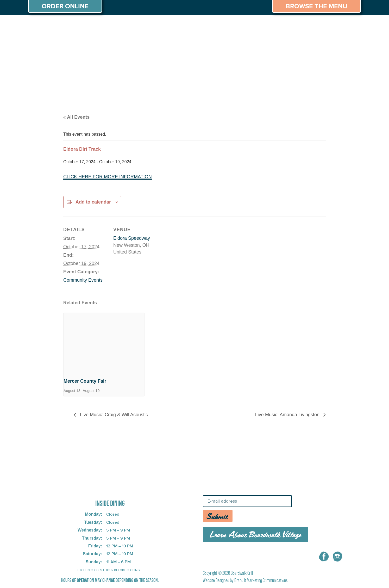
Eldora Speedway (132, 238)
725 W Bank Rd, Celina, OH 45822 (102, 489)
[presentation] (104, 343)
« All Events (76, 117)
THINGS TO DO (262, 26)
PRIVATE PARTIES (113, 26)
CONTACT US (340, 26)
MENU (74, 26)
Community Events (83, 280)
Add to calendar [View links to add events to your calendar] (93, 202)
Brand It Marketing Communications (261, 580)
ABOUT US (43, 26)
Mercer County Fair (85, 381)
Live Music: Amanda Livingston (288, 415)
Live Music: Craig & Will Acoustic (113, 415)
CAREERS (302, 26)
